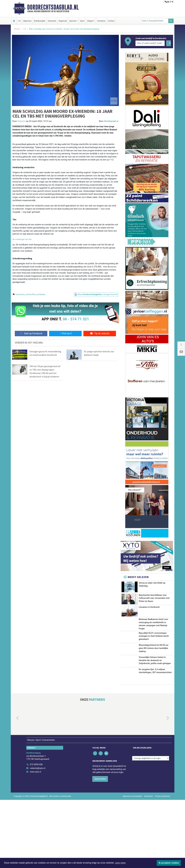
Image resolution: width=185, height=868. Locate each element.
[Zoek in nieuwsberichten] (154, 21)
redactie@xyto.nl (38, 836)
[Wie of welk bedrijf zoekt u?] (150, 43)
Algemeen (27, 21)
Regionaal (63, 21)
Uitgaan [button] (90, 21)
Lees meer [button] (120, 863)
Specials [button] (73, 21)
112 (19, 21)
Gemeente (52, 21)
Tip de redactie (100, 333)
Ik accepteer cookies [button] (169, 863)
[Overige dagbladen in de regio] (151, 826)
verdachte (20, 295)
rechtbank (41, 295)
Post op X (65, 333)
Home (17, 29)
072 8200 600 (36, 833)
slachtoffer (30, 295)
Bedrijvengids (40, 21)
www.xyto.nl (36, 840)
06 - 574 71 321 (76, 319)
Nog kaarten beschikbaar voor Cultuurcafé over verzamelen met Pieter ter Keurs (154, 600)
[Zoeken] (171, 21)
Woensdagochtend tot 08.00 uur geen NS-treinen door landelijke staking (154, 694)
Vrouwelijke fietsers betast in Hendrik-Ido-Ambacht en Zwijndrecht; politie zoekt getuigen (155, 714)
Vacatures (101, 21)
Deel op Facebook (31, 333)
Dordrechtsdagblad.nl (53, 7)
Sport (82, 21)
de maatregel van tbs (22, 239)
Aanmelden (100, 847)
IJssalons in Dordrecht (149, 626)
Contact (111, 21)
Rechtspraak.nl (111, 121)
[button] (14, 786)
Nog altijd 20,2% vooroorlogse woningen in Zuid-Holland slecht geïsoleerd (154, 671)
